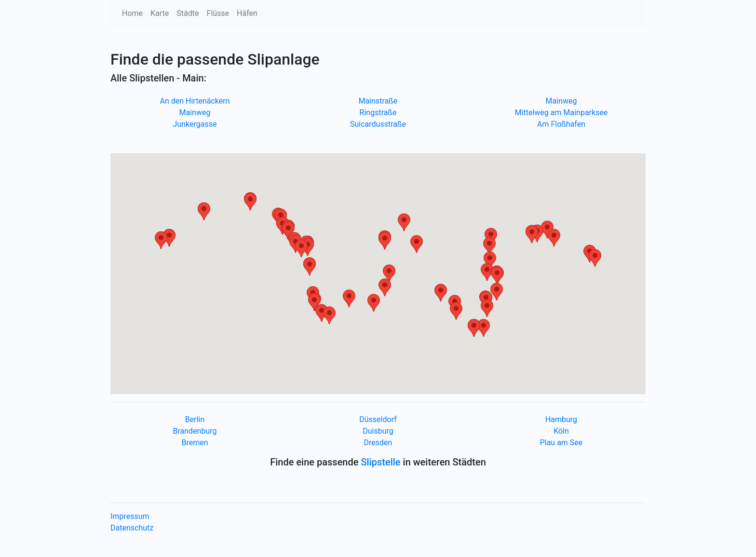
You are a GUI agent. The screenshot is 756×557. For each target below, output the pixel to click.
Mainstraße (378, 101)
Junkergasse (195, 124)
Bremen (195, 443)
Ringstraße (378, 113)
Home (132, 13)
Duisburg (378, 431)
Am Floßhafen (561, 124)
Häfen (247, 13)
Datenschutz (132, 528)
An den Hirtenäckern (195, 101)
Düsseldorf (378, 419)
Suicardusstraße (378, 124)
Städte (188, 13)
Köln (561, 431)
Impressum (130, 516)
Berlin (195, 419)
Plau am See (561, 443)
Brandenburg (195, 431)
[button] (374, 303)
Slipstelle (380, 462)
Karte (160, 13)
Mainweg (195, 113)
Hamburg (561, 419)
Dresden (378, 443)
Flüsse (218, 13)
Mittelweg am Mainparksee (561, 113)
